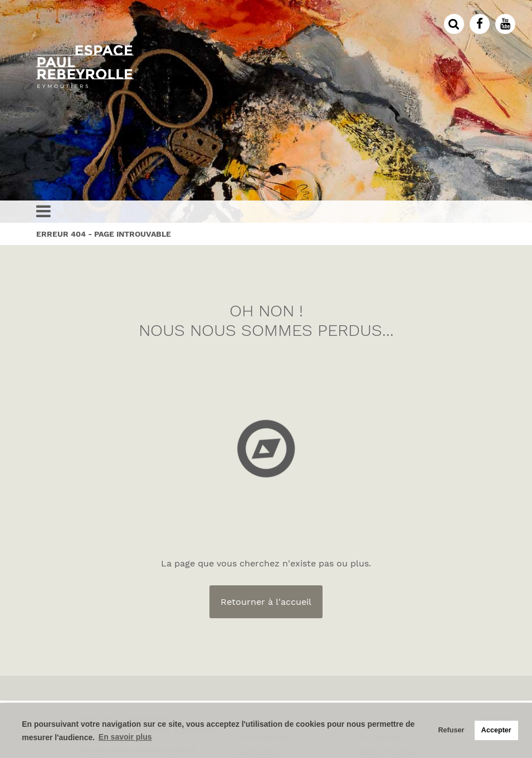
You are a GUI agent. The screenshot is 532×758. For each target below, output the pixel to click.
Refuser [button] (451, 730)
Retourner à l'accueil (266, 602)
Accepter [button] (496, 730)
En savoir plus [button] (125, 737)
